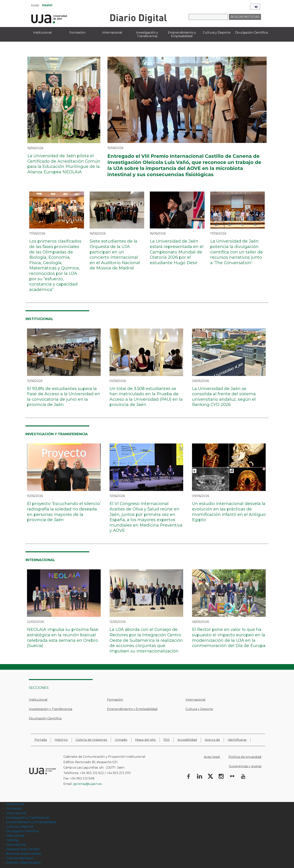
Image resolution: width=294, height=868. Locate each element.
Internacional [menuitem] (112, 33)
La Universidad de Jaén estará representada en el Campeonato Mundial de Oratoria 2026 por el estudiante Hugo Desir (177, 252)
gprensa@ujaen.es (87, 784)
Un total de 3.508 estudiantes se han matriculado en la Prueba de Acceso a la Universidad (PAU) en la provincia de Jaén (146, 397)
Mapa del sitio (146, 740)
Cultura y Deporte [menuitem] (217, 33)
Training (12, 840)
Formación (115, 700)
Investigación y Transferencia (51, 709)
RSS (167, 740)
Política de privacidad (245, 757)
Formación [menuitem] (77, 33)
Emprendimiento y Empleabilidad (132, 709)
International (16, 845)
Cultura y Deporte (199, 709)
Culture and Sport (20, 858)
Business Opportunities (23, 854)
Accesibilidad (187, 740)
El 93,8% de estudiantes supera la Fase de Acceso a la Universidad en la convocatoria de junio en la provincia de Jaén (64, 397)
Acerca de (212, 740)
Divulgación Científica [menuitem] (251, 33)
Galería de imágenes (91, 740)
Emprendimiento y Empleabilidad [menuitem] (182, 34)
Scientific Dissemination (23, 863)
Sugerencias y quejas (245, 766)
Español (47, 5)
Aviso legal (212, 757)
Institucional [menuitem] (42, 33)
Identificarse (237, 740)
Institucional (38, 700)
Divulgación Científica (45, 718)
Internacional (195, 700)
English (35, 5)
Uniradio (121, 740)
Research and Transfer (23, 849)
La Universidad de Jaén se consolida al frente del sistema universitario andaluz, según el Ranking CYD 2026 (224, 397)
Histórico (61, 740)
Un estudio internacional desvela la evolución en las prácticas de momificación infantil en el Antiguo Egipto (229, 512)
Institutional (15, 836)
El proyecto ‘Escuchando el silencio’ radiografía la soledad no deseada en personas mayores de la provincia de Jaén (64, 512)
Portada (41, 740)
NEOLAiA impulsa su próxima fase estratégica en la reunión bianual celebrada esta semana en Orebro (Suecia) (63, 638)
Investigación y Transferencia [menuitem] (147, 34)
